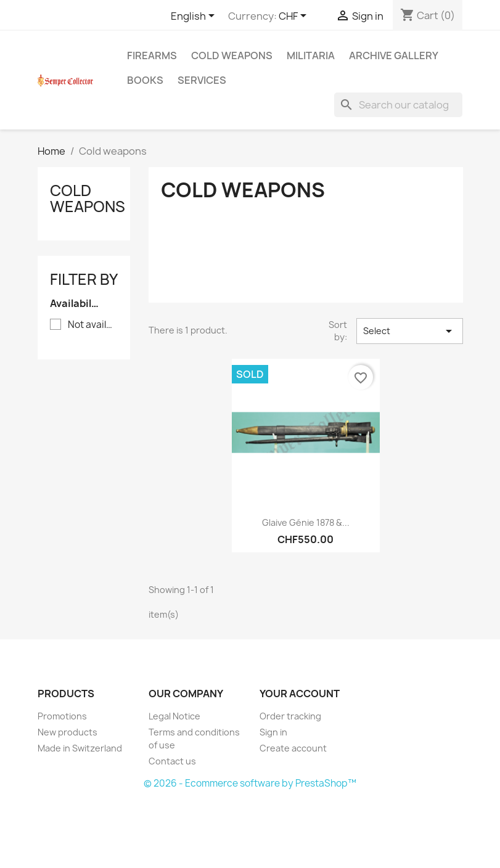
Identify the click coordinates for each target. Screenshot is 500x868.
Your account (300, 694)
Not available (92, 325)
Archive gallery (394, 55)
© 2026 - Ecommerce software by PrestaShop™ (250, 783)
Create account (293, 748)
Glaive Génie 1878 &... (306, 522)
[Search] (398, 105)
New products (68, 732)
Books (145, 80)
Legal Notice (174, 716)
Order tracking (290, 716)
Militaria (311, 55)
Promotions (62, 716)
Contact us (172, 761)
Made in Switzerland (80, 748)
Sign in (273, 732)
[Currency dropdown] (295, 17)
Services (202, 80)
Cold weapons (232, 55)
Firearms (152, 55)
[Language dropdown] (195, 17)
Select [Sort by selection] (410, 331)
